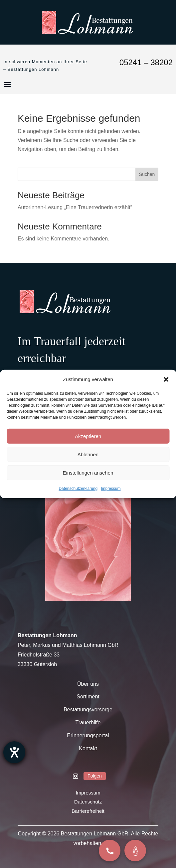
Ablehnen (88, 454)
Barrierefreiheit (88, 811)
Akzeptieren (88, 436)
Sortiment (88, 697)
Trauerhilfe (88, 723)
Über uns (88, 684)
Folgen (95, 776)
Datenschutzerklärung (78, 489)
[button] (166, 379)
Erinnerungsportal (88, 735)
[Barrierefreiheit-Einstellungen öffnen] (14, 752)
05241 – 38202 (146, 62)
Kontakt (88, 748)
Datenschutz (88, 802)
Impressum (111, 489)
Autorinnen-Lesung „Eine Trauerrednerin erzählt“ (75, 207)
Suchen (147, 174)
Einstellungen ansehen (88, 473)
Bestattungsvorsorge (88, 710)
